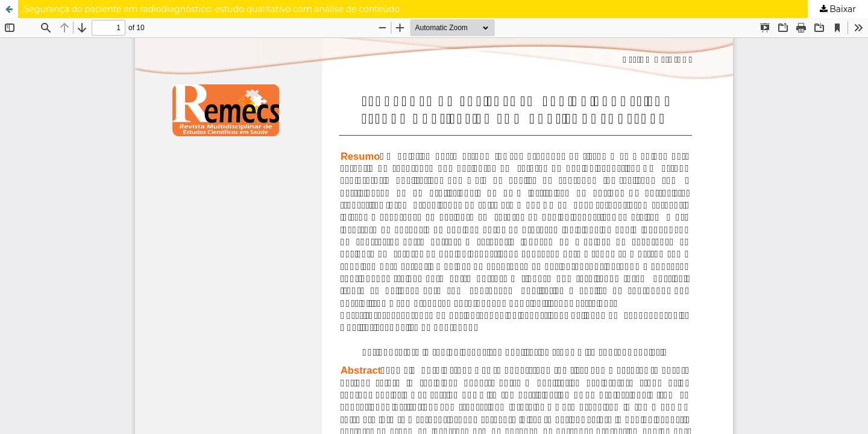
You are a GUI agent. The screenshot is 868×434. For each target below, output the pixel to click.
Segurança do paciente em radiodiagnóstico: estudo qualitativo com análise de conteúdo (212, 9)
